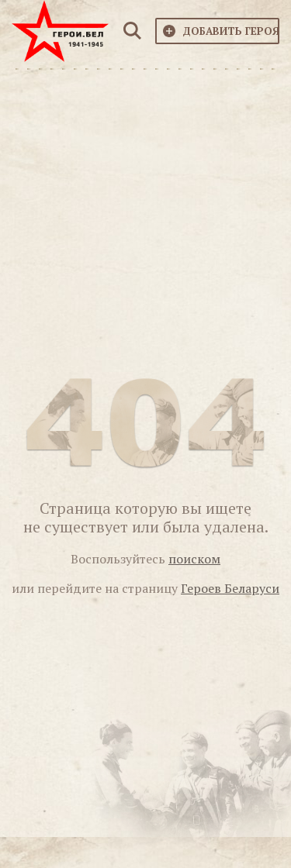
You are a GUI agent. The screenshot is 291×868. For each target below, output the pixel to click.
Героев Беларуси (230, 588)
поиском (194, 559)
